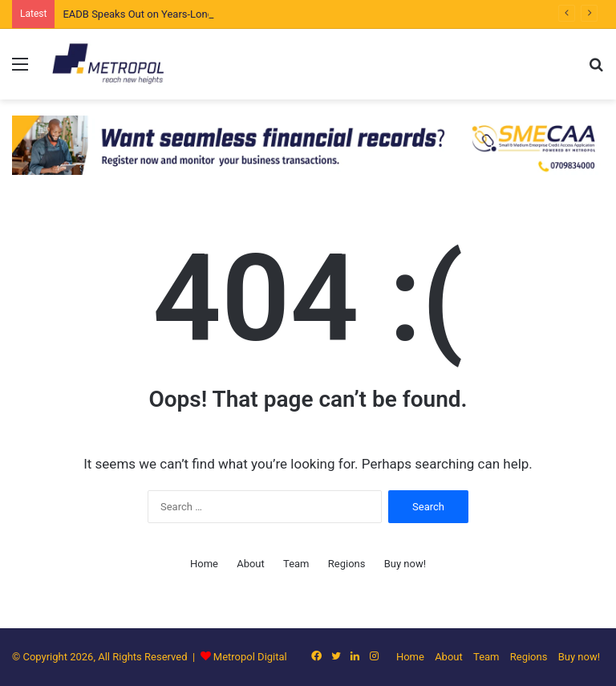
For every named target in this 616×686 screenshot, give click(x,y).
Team (296, 564)
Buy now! (405, 564)
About (251, 564)
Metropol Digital (250, 657)
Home (204, 564)
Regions (347, 564)
